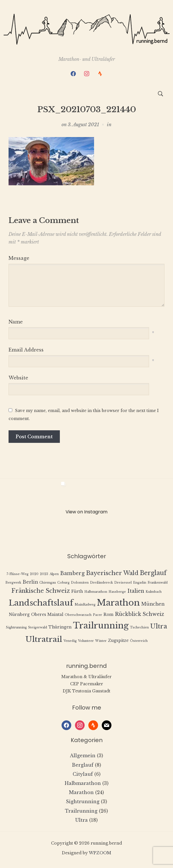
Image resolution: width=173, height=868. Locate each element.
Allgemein (83, 756)
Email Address (26, 350)
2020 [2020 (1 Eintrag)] (34, 574)
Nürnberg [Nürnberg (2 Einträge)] (19, 615)
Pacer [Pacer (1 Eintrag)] (97, 615)
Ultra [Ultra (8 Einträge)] (159, 626)
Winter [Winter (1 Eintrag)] (101, 641)
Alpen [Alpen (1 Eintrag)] (54, 574)
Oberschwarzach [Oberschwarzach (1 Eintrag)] (78, 615)
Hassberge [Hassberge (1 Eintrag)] (117, 592)
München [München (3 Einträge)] (153, 604)
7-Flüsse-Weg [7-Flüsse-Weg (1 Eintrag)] (18, 574)
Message (19, 258)
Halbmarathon (83, 783)
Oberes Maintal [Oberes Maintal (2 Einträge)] (47, 615)
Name (16, 322)
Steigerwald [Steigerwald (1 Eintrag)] (38, 627)
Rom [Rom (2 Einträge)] (108, 615)
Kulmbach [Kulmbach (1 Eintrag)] (154, 592)
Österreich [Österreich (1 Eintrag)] (139, 641)
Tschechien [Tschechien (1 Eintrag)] (139, 627)
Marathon (81, 792)
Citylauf (83, 774)
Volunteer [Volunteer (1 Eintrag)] (86, 641)
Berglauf (83, 765)
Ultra (82, 820)
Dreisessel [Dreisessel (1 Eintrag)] (123, 583)
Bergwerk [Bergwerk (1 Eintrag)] (13, 583)
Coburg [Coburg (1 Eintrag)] (63, 583)
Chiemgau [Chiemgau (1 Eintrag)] (48, 583)
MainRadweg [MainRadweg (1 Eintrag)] (85, 605)
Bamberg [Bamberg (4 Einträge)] (72, 573)
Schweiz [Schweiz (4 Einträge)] (153, 614)
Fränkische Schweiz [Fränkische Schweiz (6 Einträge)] (41, 591)
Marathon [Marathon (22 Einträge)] (118, 603)
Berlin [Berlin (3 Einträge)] (30, 582)
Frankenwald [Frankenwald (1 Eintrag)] (158, 583)
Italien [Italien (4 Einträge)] (136, 591)
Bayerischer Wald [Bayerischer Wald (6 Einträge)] (112, 573)
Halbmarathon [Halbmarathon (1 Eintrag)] (96, 592)
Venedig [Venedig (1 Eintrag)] (70, 641)
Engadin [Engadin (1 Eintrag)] (140, 583)
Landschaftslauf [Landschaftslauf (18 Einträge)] (41, 603)
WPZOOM (100, 853)
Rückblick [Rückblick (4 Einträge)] (128, 614)
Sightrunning (83, 801)
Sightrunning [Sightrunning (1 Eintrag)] (16, 627)
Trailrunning (81, 811)
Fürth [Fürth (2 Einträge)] (77, 591)
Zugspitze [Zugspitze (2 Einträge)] (118, 641)
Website (18, 378)
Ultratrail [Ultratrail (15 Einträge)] (44, 639)
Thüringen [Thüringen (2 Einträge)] (60, 627)
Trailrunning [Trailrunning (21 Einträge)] (101, 626)
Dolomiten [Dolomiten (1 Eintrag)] (80, 583)
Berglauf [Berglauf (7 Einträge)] (153, 573)
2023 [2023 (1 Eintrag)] (44, 574)
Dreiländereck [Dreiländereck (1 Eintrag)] (101, 583)
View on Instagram (86, 512)
